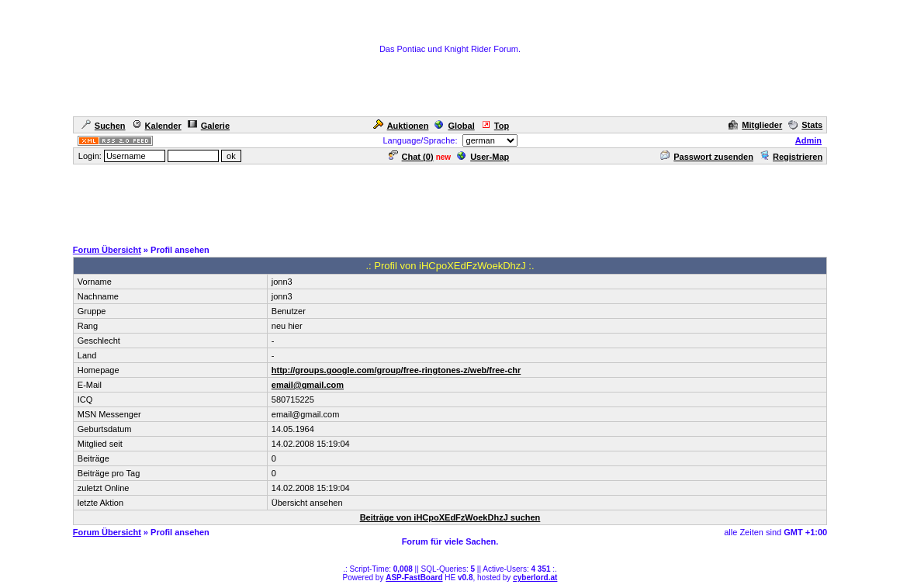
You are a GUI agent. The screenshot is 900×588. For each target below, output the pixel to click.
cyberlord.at (535, 578)
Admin (808, 140)
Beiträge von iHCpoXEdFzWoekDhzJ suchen (450, 517)
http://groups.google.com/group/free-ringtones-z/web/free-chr (396, 370)
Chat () (411, 157)
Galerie (209, 126)
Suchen (104, 126)
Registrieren (791, 157)
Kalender (157, 126)
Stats (805, 125)
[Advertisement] (450, 201)
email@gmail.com (308, 385)
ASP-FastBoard (414, 578)
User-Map (483, 157)
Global (454, 126)
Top (495, 126)
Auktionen (401, 126)
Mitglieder (755, 125)
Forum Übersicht (107, 250)
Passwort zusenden (707, 157)
